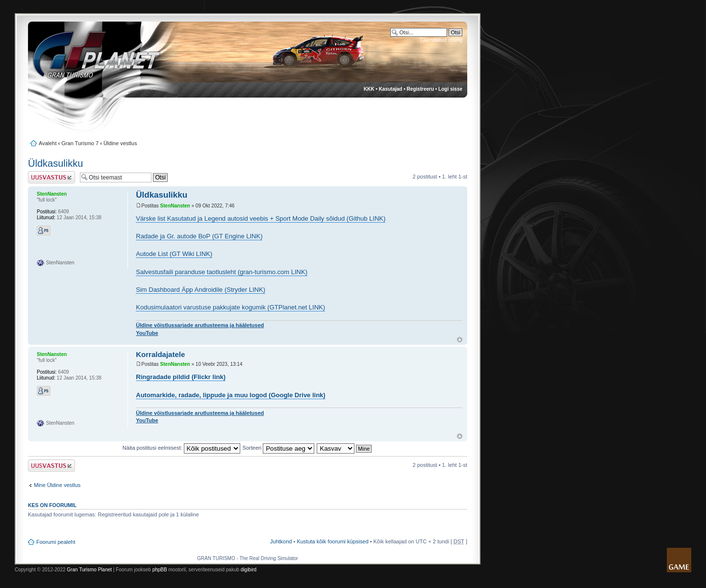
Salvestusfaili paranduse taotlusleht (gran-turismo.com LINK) (222, 272)
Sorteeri (279, 448)
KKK (369, 89)
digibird (249, 570)
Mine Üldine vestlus (57, 485)
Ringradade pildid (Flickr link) (181, 377)
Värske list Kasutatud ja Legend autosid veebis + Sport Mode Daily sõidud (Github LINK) (261, 218)
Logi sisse (450, 89)
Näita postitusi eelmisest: (181, 448)
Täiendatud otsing (441, 40)
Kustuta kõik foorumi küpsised (332, 541)
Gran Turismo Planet (89, 570)
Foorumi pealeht (56, 542)
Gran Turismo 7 (80, 143)
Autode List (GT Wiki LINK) (174, 254)
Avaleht (48, 143)
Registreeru (420, 89)
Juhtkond (281, 541)
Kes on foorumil (52, 505)
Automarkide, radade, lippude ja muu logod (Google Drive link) (230, 395)
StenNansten (175, 206)
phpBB (160, 570)
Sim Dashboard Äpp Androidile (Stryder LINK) (201, 290)
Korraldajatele (160, 354)
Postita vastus (51, 177)
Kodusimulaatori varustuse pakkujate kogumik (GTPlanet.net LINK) (230, 307)
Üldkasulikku (55, 163)
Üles (460, 340)
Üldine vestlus (120, 143)
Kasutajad (391, 89)
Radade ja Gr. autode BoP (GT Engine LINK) (199, 236)
